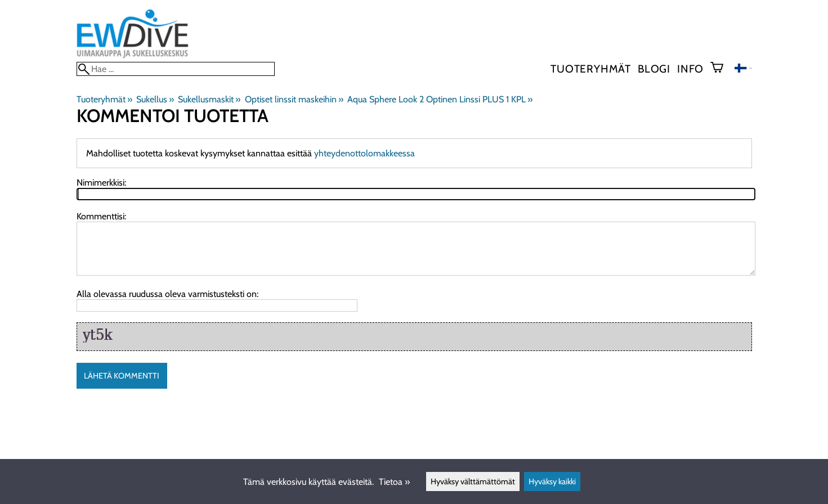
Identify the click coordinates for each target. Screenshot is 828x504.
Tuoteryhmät (591, 69)
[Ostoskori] (721, 69)
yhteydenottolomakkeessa (364, 153)
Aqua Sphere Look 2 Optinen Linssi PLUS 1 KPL (440, 99)
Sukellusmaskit (209, 99)
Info (690, 69)
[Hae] (176, 69)
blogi (654, 69)
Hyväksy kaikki (552, 481)
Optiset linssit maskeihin (294, 99)
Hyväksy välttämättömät (473, 481)
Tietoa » (394, 482)
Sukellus (155, 99)
